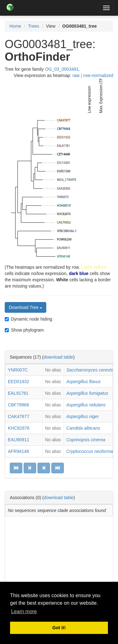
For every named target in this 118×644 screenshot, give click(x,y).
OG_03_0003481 (62, 69)
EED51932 (19, 382)
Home (15, 26)
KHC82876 (19, 428)
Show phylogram (24, 330)
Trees (34, 26)
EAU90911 (19, 440)
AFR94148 (18, 451)
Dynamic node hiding (28, 319)
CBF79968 (18, 405)
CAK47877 (19, 416)
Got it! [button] (59, 628)
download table (58, 357)
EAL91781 (18, 393)
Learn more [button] (24, 611)
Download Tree (25, 307)
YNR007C (18, 370)
